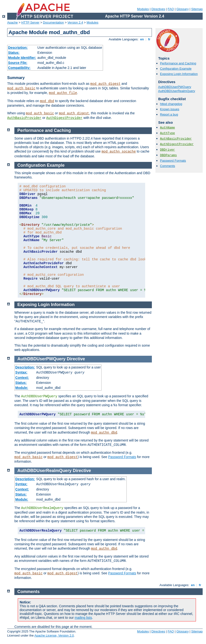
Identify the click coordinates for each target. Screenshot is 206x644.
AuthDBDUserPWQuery (175, 87)
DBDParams (168, 155)
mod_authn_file (63, 93)
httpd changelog (171, 104)
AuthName (167, 128)
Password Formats (173, 161)
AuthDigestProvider (64, 118)
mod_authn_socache (119, 152)
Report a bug (169, 114)
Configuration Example (176, 69)
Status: (14, 53)
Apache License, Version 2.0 (54, 635)
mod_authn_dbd (104, 433)
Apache (12, 22)
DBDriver (167, 150)
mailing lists (83, 618)
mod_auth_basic (21, 88)
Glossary (182, 9)
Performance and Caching (178, 63)
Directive (76, 359)
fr (149, 39)
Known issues (170, 109)
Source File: (18, 63)
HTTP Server (30, 22)
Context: (22, 378)
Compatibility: (19, 68)
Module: (22, 388)
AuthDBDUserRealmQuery (177, 91)
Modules (143, 9)
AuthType (167, 133)
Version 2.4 (75, 22)
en (142, 39)
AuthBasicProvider (24, 118)
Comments (168, 166)
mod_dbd (47, 101)
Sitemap (197, 9)
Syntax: (21, 372)
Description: (18, 48)
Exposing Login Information (179, 74)
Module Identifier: (22, 58)
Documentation (53, 22)
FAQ (171, 9)
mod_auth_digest (105, 84)
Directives (158, 9)
